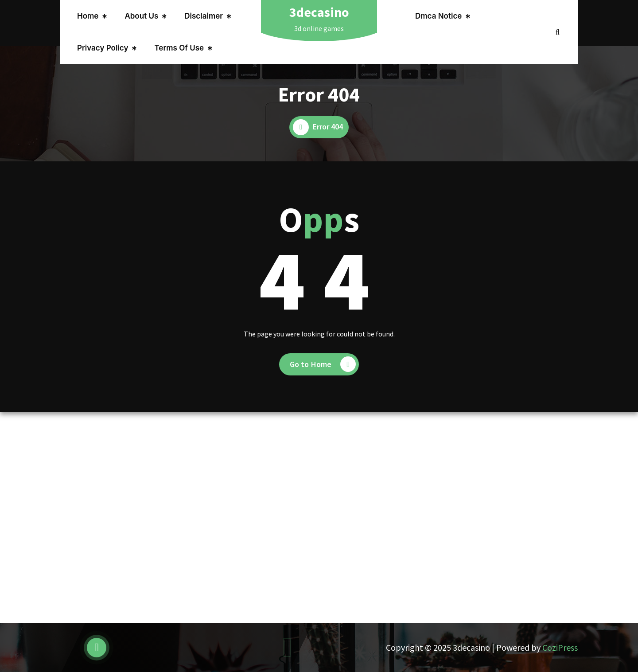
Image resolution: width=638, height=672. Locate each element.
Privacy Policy (103, 48)
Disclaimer (204, 16)
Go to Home (323, 364)
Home (88, 16)
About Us (141, 16)
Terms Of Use (179, 48)
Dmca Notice (438, 16)
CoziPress (560, 647)
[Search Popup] (558, 32)
